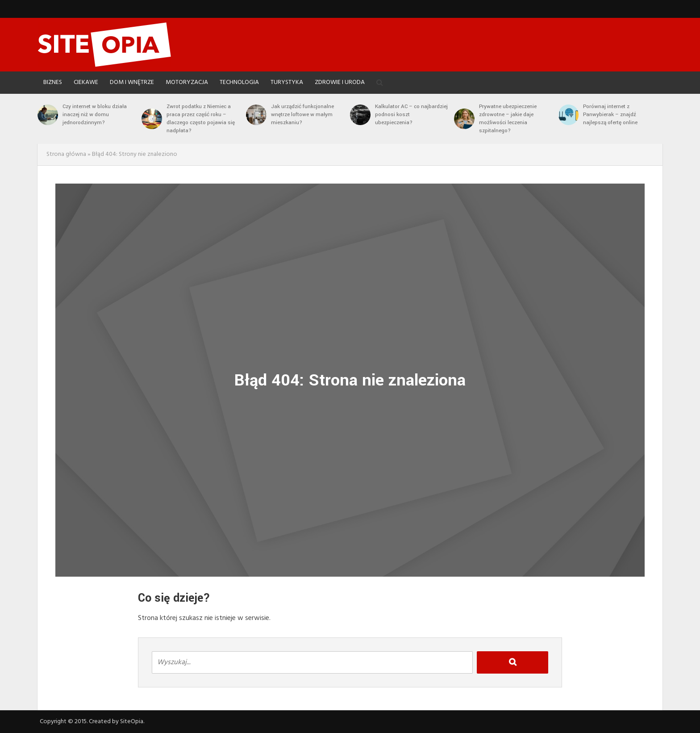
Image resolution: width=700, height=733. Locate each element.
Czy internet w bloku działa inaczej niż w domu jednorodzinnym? (95, 115)
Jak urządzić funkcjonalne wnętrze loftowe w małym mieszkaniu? (302, 115)
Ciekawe (86, 82)
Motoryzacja (187, 82)
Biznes (53, 82)
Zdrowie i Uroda (340, 82)
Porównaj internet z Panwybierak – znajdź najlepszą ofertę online (610, 115)
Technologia (239, 82)
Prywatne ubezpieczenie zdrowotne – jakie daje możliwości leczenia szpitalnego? (508, 119)
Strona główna (66, 154)
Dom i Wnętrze (132, 82)
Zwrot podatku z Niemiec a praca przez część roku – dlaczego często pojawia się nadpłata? (201, 119)
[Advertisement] (500, 42)
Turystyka (287, 82)
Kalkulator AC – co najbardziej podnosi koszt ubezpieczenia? (411, 115)
